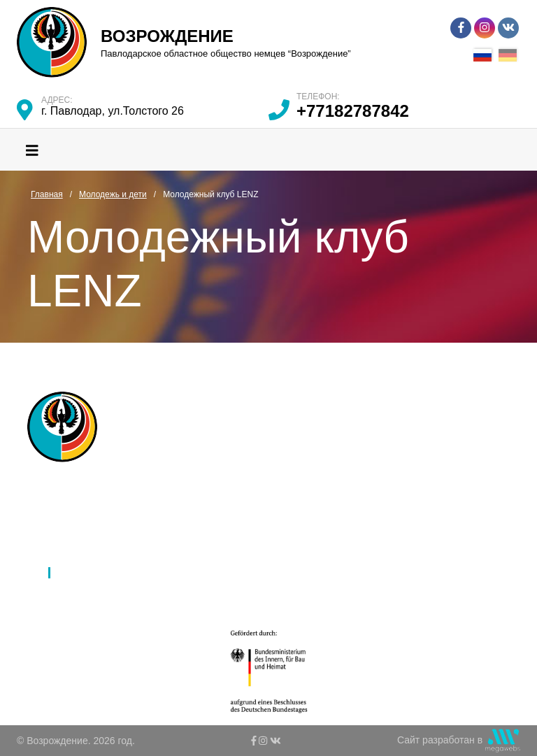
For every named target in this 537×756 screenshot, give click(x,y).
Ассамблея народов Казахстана (276, 482)
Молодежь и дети (98, 573)
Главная (77, 482)
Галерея (222, 536)
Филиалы (80, 518)
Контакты (224, 573)
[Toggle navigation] (32, 150)
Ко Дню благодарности (255, 591)
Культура (79, 555)
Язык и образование (105, 536)
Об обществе (89, 500)
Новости (222, 518)
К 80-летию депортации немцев (275, 555)
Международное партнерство (270, 500)
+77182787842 (353, 111)
